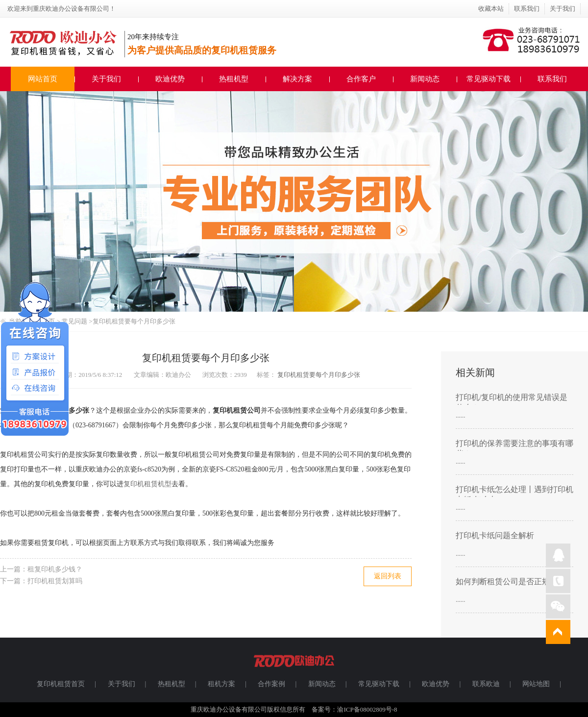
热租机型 (234, 79)
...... (461, 415)
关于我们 (563, 9)
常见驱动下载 (489, 79)
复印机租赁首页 (61, 684)
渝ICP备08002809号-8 (367, 709)
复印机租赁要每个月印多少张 (134, 321)
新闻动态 (425, 79)
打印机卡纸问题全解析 (495, 535)
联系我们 (527, 9)
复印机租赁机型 (147, 484)
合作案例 (271, 684)
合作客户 (361, 79)
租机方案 (221, 684)
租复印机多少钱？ (55, 569)
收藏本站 (491, 9)
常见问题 (75, 321)
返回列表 (388, 576)
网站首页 (43, 79)
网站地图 (536, 684)
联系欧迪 (486, 684)
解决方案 (297, 79)
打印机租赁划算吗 (55, 581)
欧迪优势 (170, 79)
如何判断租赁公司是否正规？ (507, 581)
